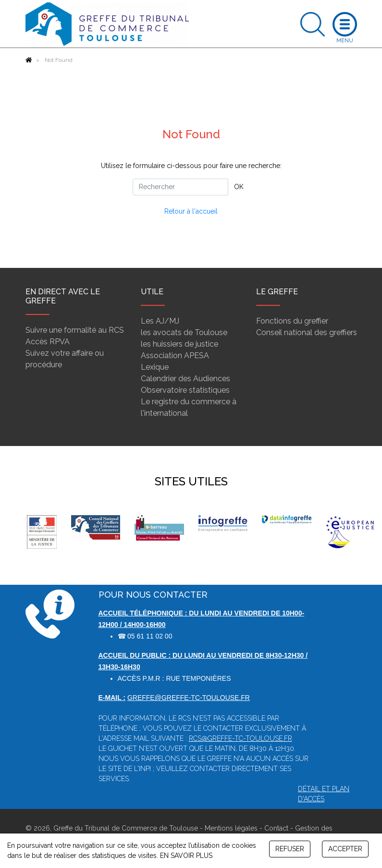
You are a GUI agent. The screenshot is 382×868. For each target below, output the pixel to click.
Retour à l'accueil (191, 211)
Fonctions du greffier (292, 321)
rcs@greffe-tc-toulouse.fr (240, 738)
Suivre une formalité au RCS (75, 330)
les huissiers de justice (179, 344)
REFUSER (290, 849)
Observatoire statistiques (185, 390)
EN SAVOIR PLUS (186, 856)
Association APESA (175, 356)
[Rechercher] (180, 187)
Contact (276, 828)
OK (239, 187)
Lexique (155, 367)
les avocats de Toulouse (184, 332)
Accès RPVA (48, 342)
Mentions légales (231, 828)
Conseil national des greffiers (307, 332)
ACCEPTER (345, 849)
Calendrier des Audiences (185, 379)
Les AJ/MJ (160, 321)
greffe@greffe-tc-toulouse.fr (189, 698)
